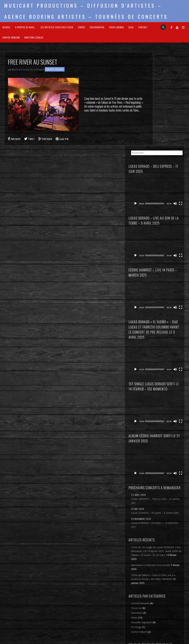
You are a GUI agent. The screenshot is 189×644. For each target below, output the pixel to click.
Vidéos (82, 27)
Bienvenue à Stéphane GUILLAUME (167, 471)
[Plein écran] (183, 101)
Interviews (161, 533)
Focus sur (160, 529)
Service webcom (11, 37)
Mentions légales (34, 37)
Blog (131, 27)
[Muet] (179, 101)
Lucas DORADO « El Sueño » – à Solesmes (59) (167, 419)
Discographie (97, 27)
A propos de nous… (25, 27)
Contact (143, 27)
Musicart (17, 69)
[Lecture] (159, 101)
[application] (170, 96)
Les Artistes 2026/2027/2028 (57, 27)
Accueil (6, 27)
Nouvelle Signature (165, 543)
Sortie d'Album (163, 552)
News (158, 538)
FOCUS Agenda (116, 27)
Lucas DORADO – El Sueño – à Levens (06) (167, 403)
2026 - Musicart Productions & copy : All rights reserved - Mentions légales (95, 642)
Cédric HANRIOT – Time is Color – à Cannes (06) (168, 389)
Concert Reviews (55, 69)
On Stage (160, 548)
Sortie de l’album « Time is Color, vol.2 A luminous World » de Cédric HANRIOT (169, 489)
